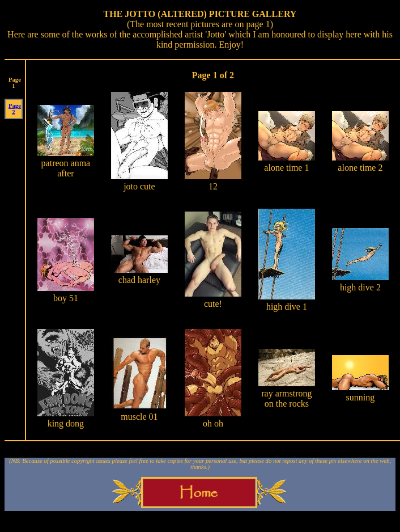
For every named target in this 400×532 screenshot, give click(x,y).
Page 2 (15, 109)
